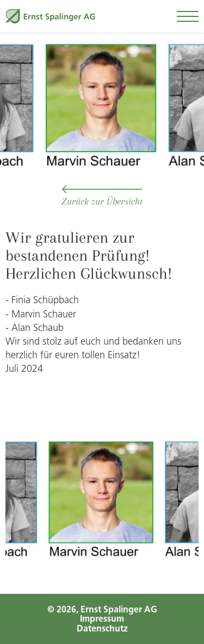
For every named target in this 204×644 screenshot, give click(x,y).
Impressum (102, 619)
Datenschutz (102, 628)
